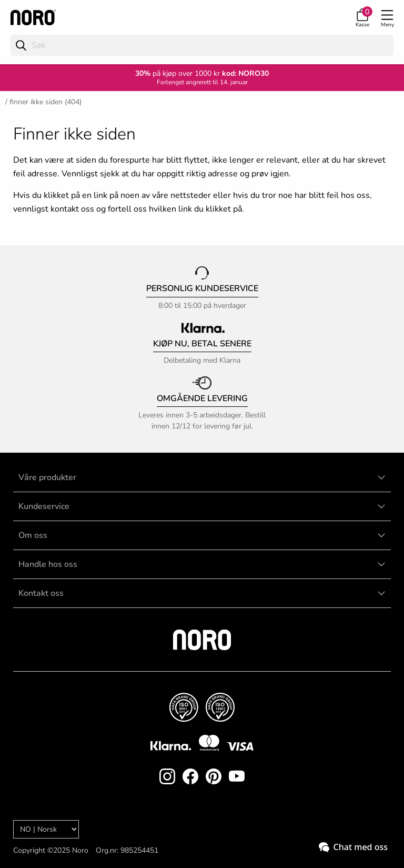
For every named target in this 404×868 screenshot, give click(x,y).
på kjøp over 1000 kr (178, 73)
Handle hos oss (48, 564)
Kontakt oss (41, 593)
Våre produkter (47, 477)
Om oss (33, 535)
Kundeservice (44, 506)
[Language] (46, 829)
